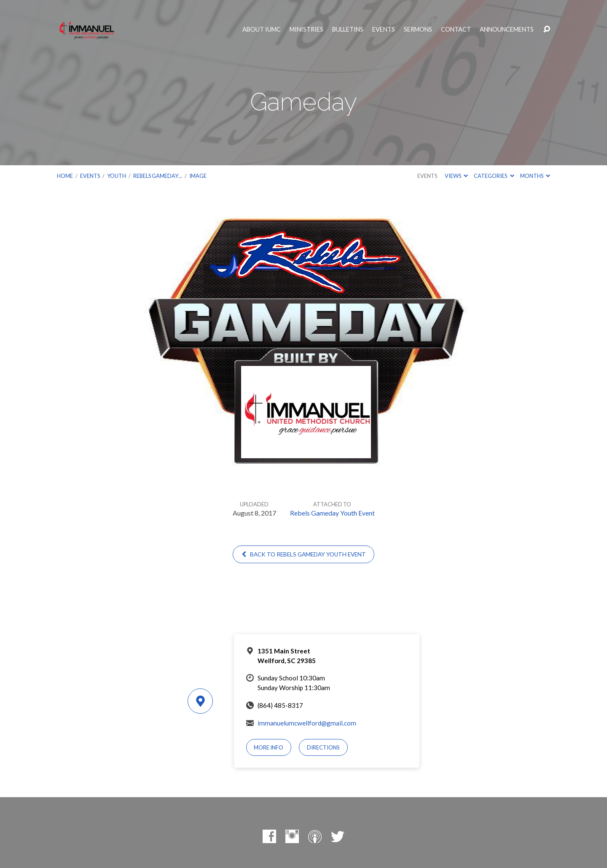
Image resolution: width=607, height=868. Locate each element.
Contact (456, 30)
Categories (494, 176)
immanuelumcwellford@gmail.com (307, 723)
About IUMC (262, 30)
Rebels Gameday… (158, 176)
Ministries (306, 30)
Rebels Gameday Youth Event (332, 513)
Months (535, 176)
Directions (323, 747)
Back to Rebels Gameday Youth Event (303, 554)
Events (384, 30)
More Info (269, 747)
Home (65, 176)
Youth (117, 176)
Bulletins (348, 30)
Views (456, 176)
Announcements (507, 30)
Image (198, 176)
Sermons (418, 30)
